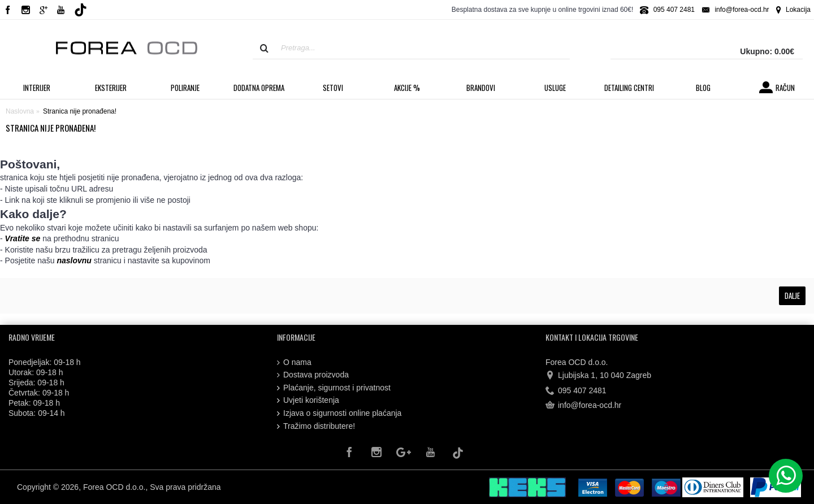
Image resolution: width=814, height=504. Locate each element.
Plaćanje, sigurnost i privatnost (334, 388)
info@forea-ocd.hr (583, 406)
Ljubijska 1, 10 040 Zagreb (598, 376)
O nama (294, 362)
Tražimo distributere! (316, 426)
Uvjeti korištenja (308, 400)
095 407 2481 (576, 390)
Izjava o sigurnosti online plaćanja (339, 413)
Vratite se (23, 238)
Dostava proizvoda (313, 375)
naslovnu (74, 260)
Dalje (792, 296)
